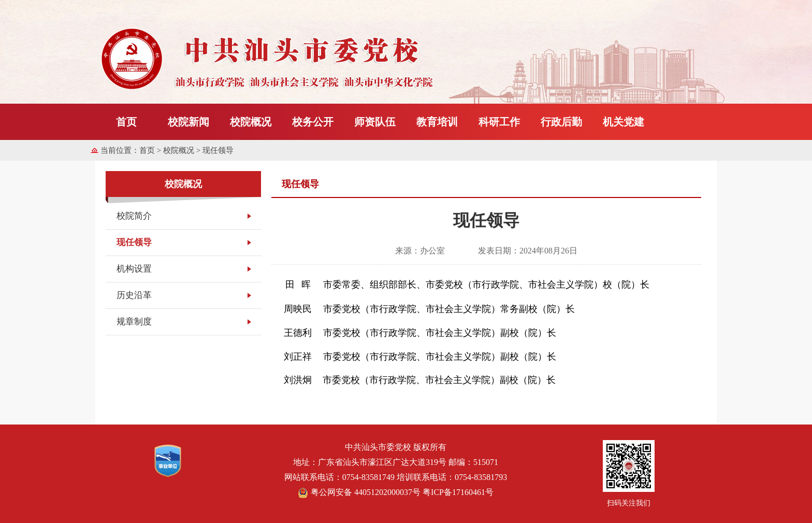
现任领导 (134, 242)
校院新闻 (189, 122)
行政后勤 (561, 122)
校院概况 (251, 122)
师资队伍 (375, 122)
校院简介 (134, 216)
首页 (126, 122)
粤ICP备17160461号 (458, 492)
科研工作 (499, 122)
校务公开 (313, 122)
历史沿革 (134, 295)
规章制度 (134, 322)
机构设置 (134, 269)
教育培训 (437, 122)
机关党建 (624, 122)
